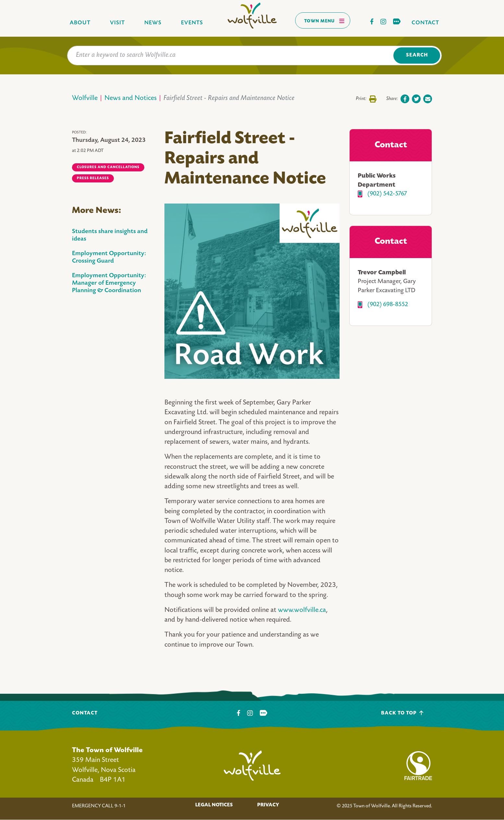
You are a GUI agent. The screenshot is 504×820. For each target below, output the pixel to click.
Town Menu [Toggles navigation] (324, 21)
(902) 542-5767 (387, 194)
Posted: (79, 133)
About (80, 23)
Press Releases (93, 178)
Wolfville (85, 99)
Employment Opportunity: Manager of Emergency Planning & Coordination (109, 283)
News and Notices (131, 99)
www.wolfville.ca (302, 610)
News (153, 23)
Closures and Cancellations (108, 167)
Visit (117, 23)
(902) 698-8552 (388, 305)
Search (417, 55)
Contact (425, 23)
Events (192, 23)
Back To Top (402, 713)
